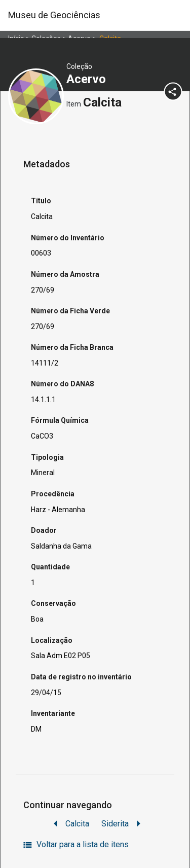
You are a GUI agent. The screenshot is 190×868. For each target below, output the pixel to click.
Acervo (88, 79)
